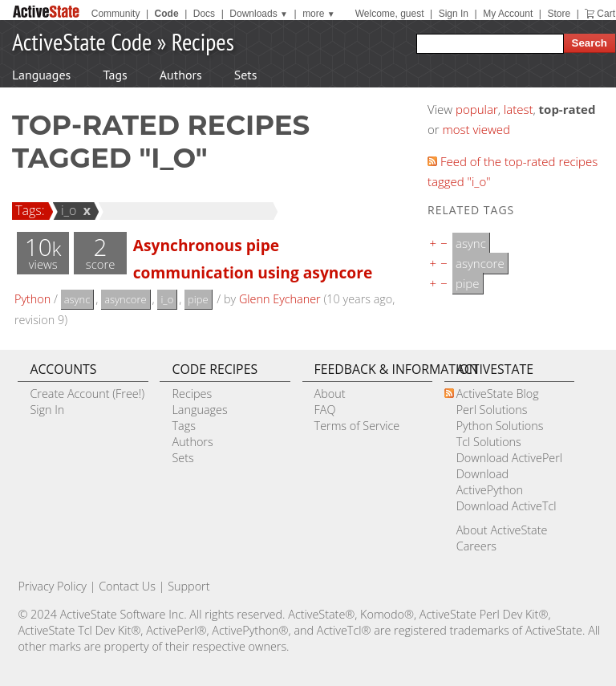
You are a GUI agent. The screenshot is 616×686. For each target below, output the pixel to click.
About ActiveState (502, 530)
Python (32, 299)
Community (116, 14)
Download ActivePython (490, 482)
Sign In (454, 14)
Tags (115, 75)
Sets (246, 75)
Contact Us (127, 586)
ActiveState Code (82, 41)
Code (167, 14)
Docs (204, 14)
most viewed (476, 129)
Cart (606, 14)
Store (559, 14)
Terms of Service (357, 426)
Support (188, 586)
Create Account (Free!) (87, 394)
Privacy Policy (52, 586)
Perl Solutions (492, 410)
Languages (41, 75)
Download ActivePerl (509, 458)
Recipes (203, 41)
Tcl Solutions (489, 442)
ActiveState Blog (498, 394)
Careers (476, 546)
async (77, 299)
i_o (67, 210)
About (330, 394)
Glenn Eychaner (280, 299)
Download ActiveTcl (507, 506)
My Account (508, 14)
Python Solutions (500, 426)
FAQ (325, 410)
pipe (198, 299)
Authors (181, 75)
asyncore (125, 299)
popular (477, 109)
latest (519, 109)
